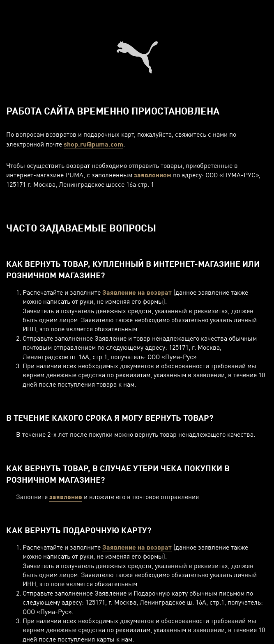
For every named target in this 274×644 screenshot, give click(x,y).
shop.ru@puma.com (93, 144)
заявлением (153, 175)
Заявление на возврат (137, 292)
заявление (66, 496)
